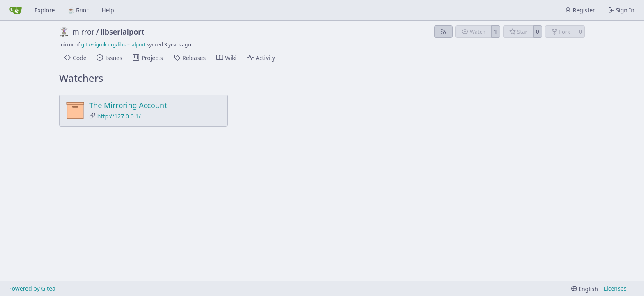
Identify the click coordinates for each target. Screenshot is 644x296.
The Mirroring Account (128, 105)
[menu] (585, 289)
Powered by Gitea (32, 288)
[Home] (16, 10)
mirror (83, 32)
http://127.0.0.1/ (119, 116)
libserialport (123, 32)
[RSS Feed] (444, 32)
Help (108, 10)
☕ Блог (78, 10)
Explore (45, 10)
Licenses (615, 288)
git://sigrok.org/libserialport (114, 45)
